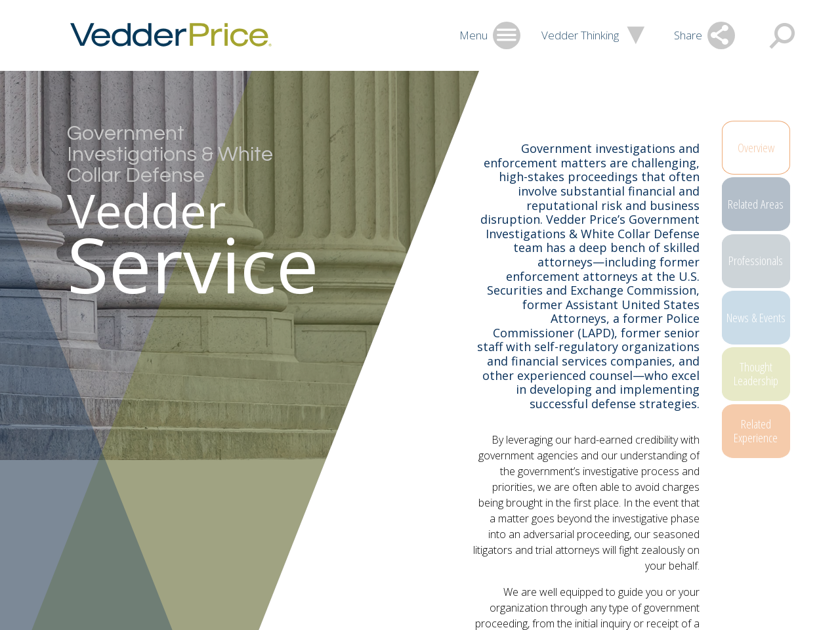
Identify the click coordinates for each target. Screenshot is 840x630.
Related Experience (762, 463)
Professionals (762, 274)
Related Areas (763, 211)
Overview (763, 148)
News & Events (763, 337)
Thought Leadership (763, 400)
